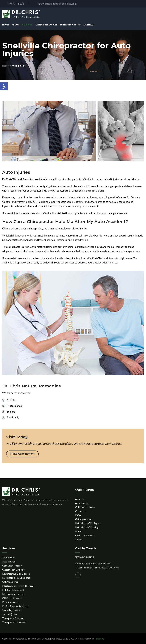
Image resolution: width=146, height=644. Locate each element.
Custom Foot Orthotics (14, 570)
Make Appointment (22, 454)
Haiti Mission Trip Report (88, 523)
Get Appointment (84, 519)
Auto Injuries (9, 562)
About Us (80, 499)
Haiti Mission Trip (71, 25)
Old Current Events (85, 535)
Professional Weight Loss (15, 606)
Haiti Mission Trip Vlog (87, 527)
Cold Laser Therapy (85, 507)
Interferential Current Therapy (18, 586)
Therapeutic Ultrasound (14, 622)
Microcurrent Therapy (13, 594)
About (16, 25)
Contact (89, 25)
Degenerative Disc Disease (16, 574)
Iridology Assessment (13, 590)
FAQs (78, 515)
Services (27, 25)
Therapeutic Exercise (13, 618)
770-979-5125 (13, 4)
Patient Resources (46, 25)
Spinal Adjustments (12, 610)
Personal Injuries (11, 602)
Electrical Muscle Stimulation (17, 578)
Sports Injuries (10, 614)
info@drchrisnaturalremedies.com (55, 4)
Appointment (82, 503)
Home (6, 25)
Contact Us (81, 511)
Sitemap (79, 539)
